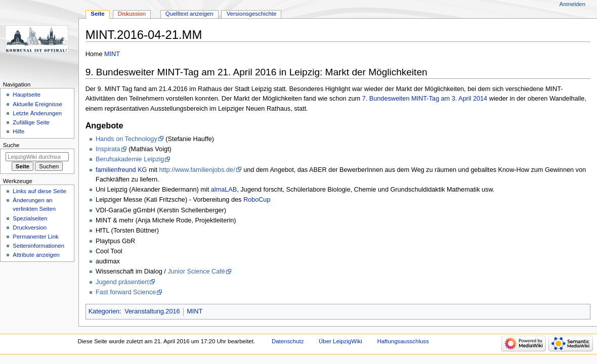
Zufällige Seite (31, 122)
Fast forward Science (126, 292)
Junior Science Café (196, 271)
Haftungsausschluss (403, 341)
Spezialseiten (30, 218)
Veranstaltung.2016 (152, 311)
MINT (112, 54)
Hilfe (18, 131)
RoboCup (257, 200)
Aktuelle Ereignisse (37, 104)
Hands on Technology (126, 139)
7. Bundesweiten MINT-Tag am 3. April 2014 (425, 99)
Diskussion (132, 14)
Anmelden (573, 4)
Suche (11, 145)
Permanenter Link (35, 237)
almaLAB (224, 190)
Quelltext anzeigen (189, 14)
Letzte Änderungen (37, 113)
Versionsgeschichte (252, 14)
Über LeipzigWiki (340, 341)
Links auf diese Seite (39, 191)
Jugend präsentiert (122, 282)
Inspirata (108, 149)
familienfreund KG (121, 170)
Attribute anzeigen (36, 255)
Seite (97, 14)
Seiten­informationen (38, 246)
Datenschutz (288, 341)
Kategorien (104, 311)
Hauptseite (27, 95)
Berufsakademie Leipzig (130, 159)
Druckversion (30, 227)
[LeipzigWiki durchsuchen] (37, 157)
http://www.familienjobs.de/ (197, 170)
